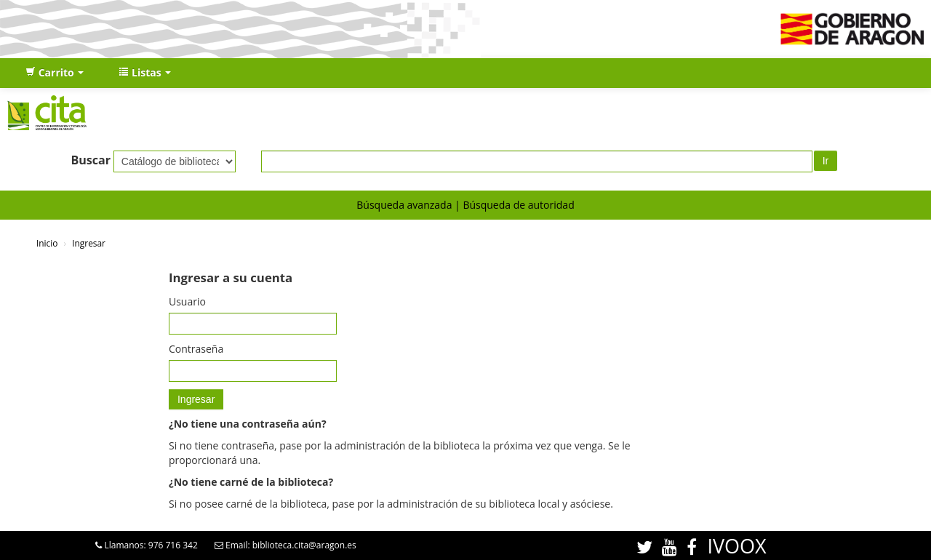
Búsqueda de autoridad (518, 205)
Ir (826, 161)
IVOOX (736, 546)
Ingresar (89, 243)
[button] (55, 73)
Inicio (47, 243)
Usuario (187, 301)
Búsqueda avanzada (404, 205)
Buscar (91, 160)
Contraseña (196, 349)
